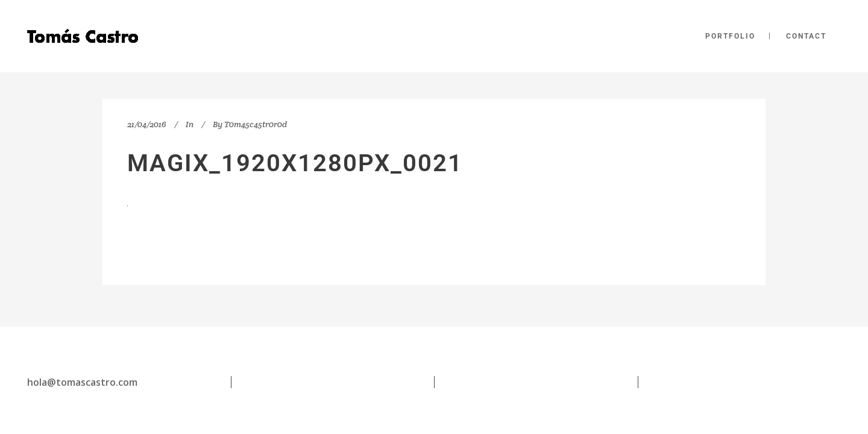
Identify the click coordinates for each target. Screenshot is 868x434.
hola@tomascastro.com (82, 382)
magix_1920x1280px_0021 (295, 163)
